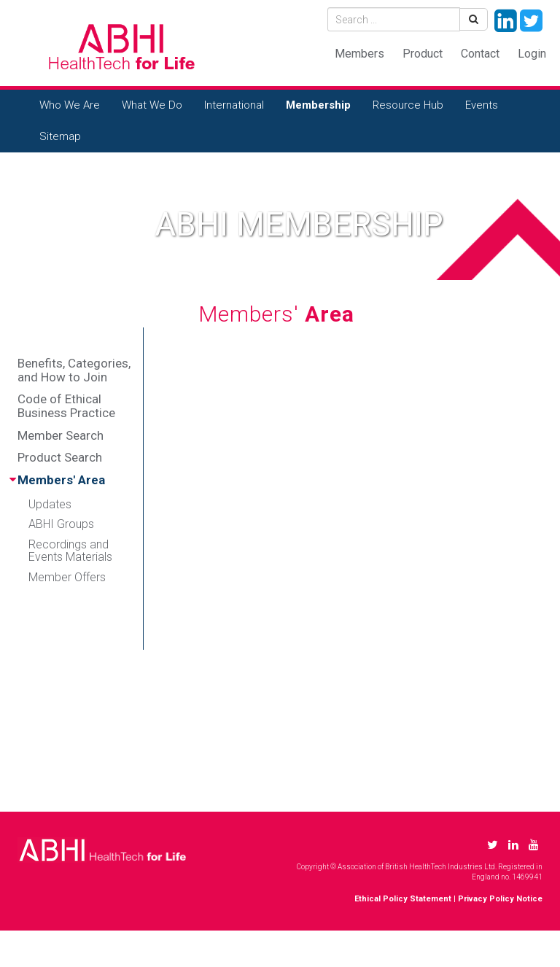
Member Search (61, 435)
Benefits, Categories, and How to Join (74, 370)
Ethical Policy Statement (403, 899)
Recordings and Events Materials (70, 551)
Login (532, 54)
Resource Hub (408, 105)
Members (359, 54)
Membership (318, 105)
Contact (480, 54)
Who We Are (70, 105)
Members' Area (61, 480)
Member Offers (67, 577)
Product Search (60, 457)
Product (423, 54)
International (234, 105)
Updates (50, 504)
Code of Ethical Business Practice (66, 406)
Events (482, 105)
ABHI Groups (61, 524)
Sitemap (60, 136)
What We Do (152, 105)
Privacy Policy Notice (500, 899)
